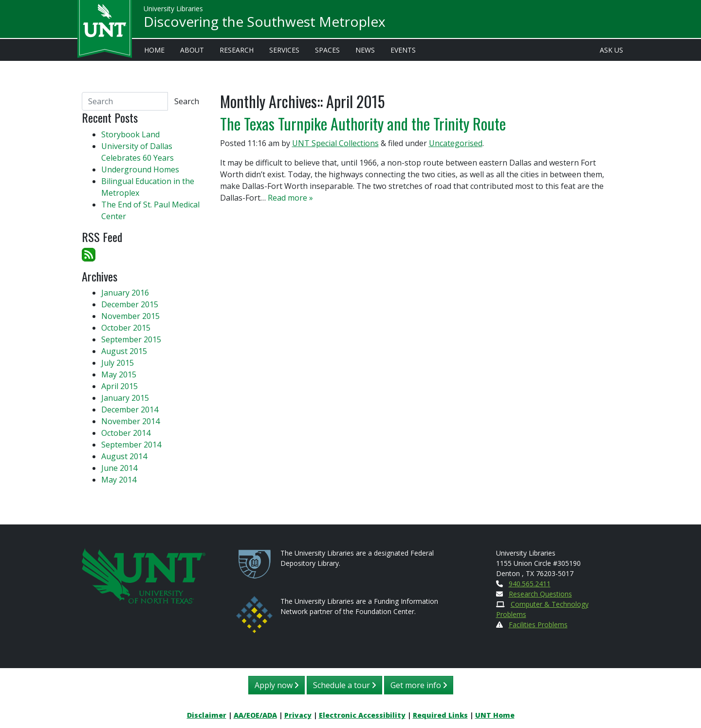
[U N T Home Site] (144, 575)
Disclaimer (207, 715)
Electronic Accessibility (362, 715)
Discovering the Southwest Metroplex (265, 22)
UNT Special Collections (335, 143)
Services (284, 50)
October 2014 (126, 433)
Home (154, 50)
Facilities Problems (538, 625)
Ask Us (611, 50)
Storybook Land (130, 134)
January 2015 (125, 398)
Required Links (440, 715)
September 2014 (131, 445)
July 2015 (118, 363)
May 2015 (119, 374)
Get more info (419, 685)
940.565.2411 (530, 584)
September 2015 (131, 339)
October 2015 (126, 328)
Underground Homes (140, 169)
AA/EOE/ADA (255, 715)
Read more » (290, 198)
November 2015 (130, 316)
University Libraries (173, 9)
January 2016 (125, 293)
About (192, 50)
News (365, 50)
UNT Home (495, 715)
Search (187, 101)
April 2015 (120, 386)
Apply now (277, 685)
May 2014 (119, 480)
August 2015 (124, 351)
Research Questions (540, 594)
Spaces (327, 50)
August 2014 (124, 456)
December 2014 (130, 410)
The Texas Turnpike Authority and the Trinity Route (363, 123)
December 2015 (130, 304)
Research (237, 50)
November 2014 (130, 421)
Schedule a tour (344, 685)
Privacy (298, 715)
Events (403, 50)
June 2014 (119, 468)
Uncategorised (456, 143)
